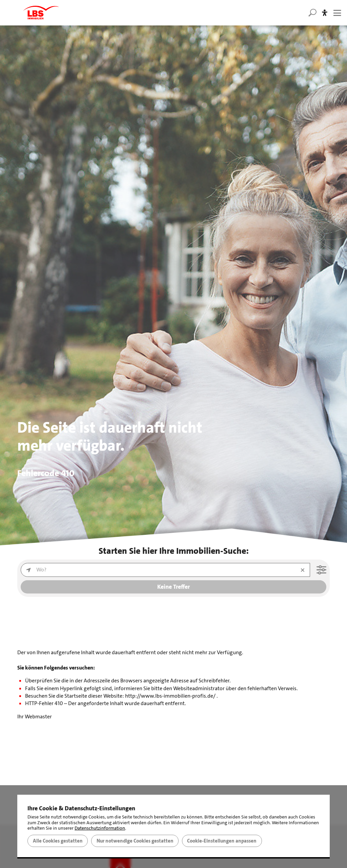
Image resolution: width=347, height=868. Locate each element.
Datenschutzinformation (100, 828)
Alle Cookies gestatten (58, 841)
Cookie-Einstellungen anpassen (222, 841)
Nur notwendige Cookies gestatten (135, 841)
